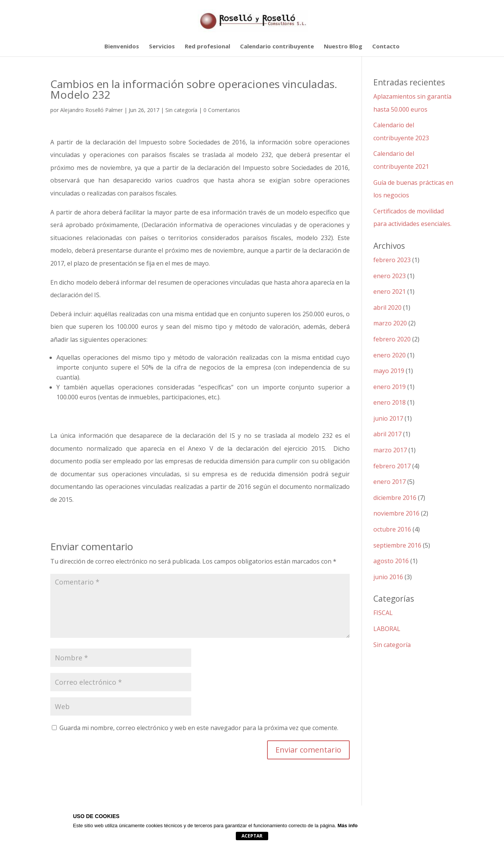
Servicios (162, 47)
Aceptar (252, 836)
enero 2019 (390, 387)
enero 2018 (390, 402)
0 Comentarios (222, 110)
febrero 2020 (392, 339)
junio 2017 (388, 418)
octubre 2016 (392, 529)
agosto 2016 (391, 561)
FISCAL (383, 613)
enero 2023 (390, 276)
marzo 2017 (390, 450)
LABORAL (387, 629)
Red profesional (207, 47)
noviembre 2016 (396, 513)
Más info (348, 826)
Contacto (386, 47)
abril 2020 (387, 307)
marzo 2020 (390, 323)
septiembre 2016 (397, 545)
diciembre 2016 (395, 498)
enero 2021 (390, 291)
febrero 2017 (392, 466)
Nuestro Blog (343, 47)
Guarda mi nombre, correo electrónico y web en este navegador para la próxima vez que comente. (199, 728)
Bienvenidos (122, 47)
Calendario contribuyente (277, 47)
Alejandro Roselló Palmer (91, 110)
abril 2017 (387, 434)
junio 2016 (388, 577)
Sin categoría (181, 110)
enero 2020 (390, 355)
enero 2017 (390, 482)
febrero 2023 (392, 260)
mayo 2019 (389, 371)
